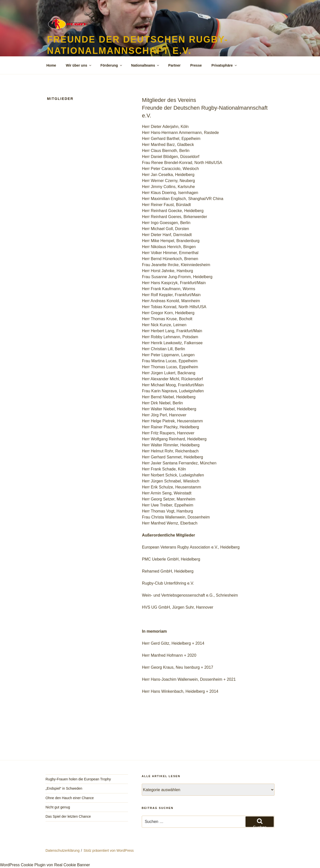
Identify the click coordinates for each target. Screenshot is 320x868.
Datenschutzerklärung (62, 850)
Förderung (112, 65)
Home (51, 65)
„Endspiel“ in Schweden (64, 788)
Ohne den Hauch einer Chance (70, 798)
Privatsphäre (224, 65)
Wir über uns (79, 65)
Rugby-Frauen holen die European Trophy (78, 779)
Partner (174, 65)
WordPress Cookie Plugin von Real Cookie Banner (45, 865)
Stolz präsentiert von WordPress (109, 850)
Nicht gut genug (58, 807)
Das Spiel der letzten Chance (68, 816)
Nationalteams (146, 65)
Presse (196, 65)
